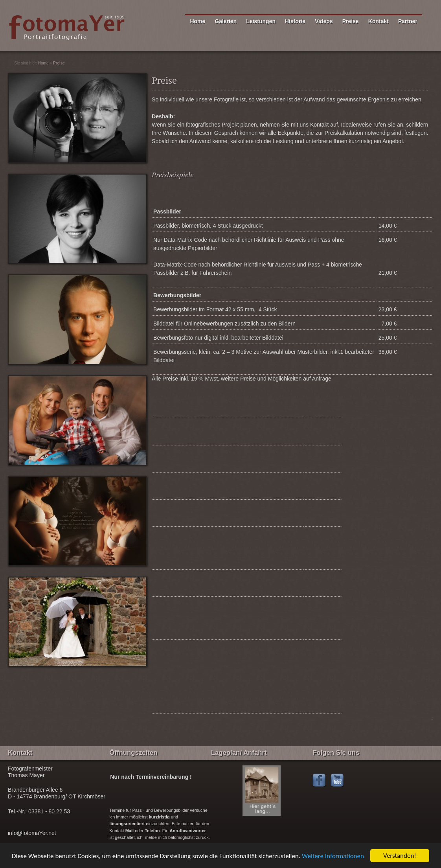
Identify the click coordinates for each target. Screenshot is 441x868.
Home (198, 21)
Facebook (320, 781)
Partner (408, 21)
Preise (351, 21)
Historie (295, 21)
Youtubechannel (338, 781)
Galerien (226, 21)
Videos (324, 21)
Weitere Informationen (333, 856)
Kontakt (379, 21)
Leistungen (261, 21)
